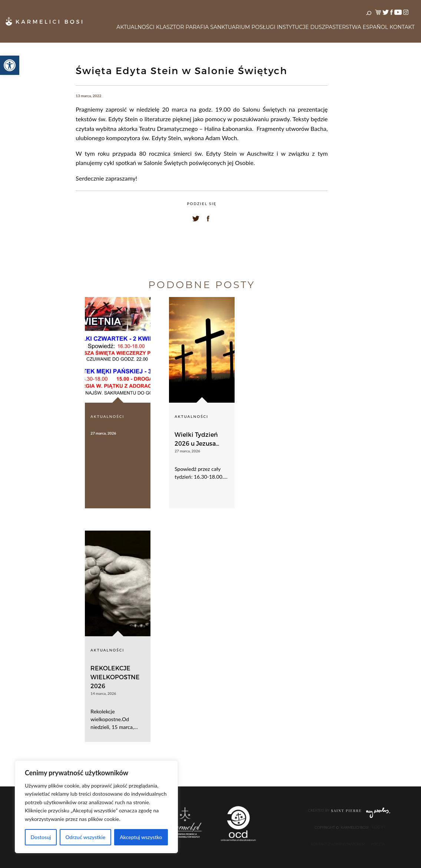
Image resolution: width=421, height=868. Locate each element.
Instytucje (293, 27)
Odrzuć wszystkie (85, 837)
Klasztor (170, 27)
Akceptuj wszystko (141, 837)
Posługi (263, 27)
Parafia (197, 27)
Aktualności (135, 27)
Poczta (378, 844)
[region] (96, 807)
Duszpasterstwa (336, 27)
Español (376, 27)
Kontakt (402, 27)
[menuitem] (135, 27)
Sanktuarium (230, 27)
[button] (10, 65)
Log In (379, 827)
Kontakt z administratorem (338, 844)
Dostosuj (41, 837)
